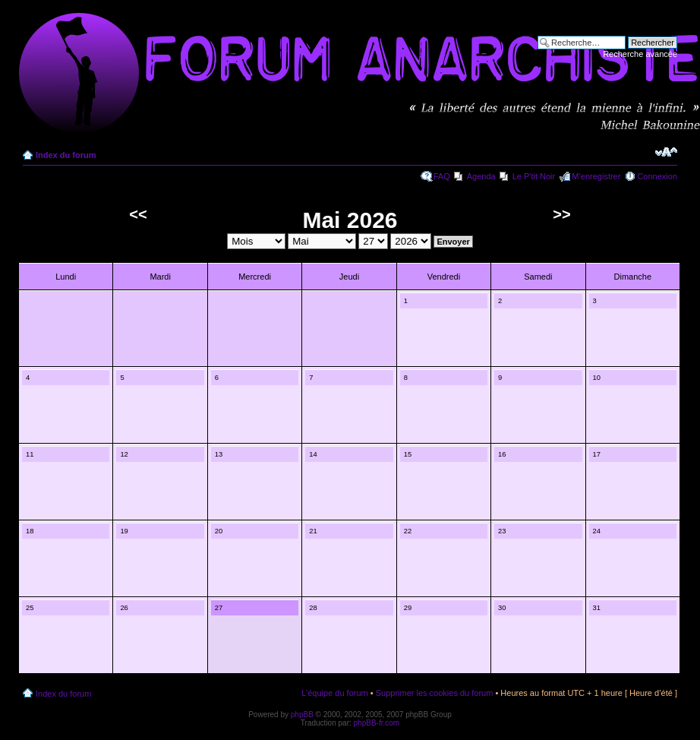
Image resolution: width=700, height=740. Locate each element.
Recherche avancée (640, 54)
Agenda (481, 176)
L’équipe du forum (334, 693)
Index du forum (66, 155)
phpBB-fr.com (377, 723)
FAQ (442, 176)
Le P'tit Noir (534, 176)
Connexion (657, 176)
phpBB (302, 715)
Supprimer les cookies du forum (435, 693)
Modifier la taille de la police (666, 152)
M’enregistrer (596, 176)
